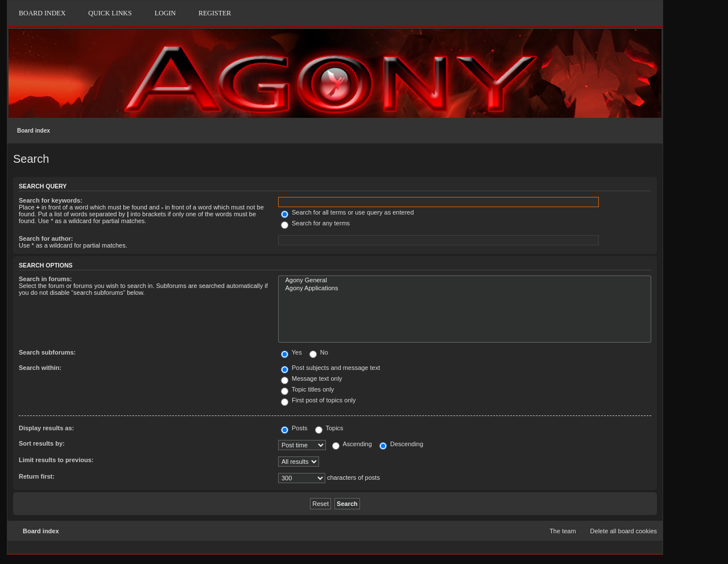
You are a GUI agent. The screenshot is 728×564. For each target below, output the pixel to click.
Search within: (40, 368)
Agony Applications (465, 289)
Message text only (312, 378)
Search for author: (46, 238)
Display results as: (46, 428)
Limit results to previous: (56, 460)
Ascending (352, 444)
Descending (401, 444)
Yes (291, 352)
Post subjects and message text (330, 368)
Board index (34, 131)
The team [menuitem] (562, 531)
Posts (294, 428)
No (319, 352)
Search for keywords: (51, 200)
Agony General (465, 281)
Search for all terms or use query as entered (348, 212)
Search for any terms (315, 223)
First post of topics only (318, 400)
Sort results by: (42, 443)
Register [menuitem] (215, 13)
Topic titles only (307, 389)
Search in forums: (45, 279)
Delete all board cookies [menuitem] (624, 531)
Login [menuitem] (165, 13)
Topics (329, 428)
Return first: (37, 476)
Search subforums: (47, 352)
